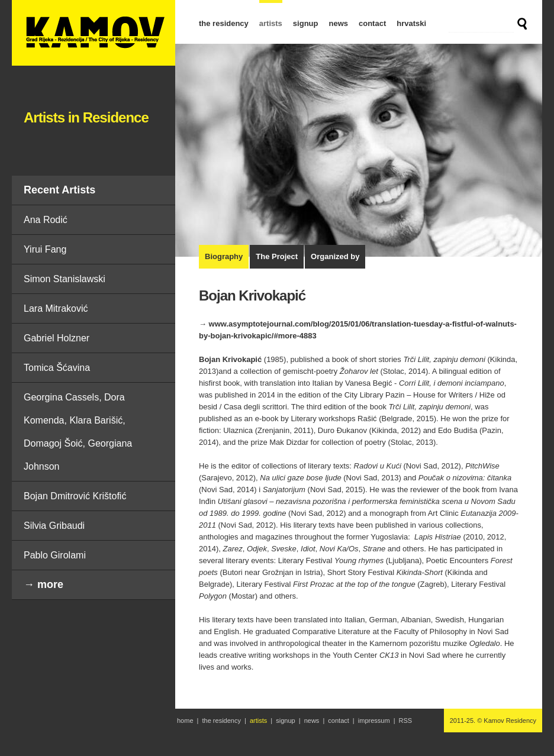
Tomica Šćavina (57, 368)
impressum (374, 721)
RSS (406, 721)
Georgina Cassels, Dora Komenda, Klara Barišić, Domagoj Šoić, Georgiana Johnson (78, 432)
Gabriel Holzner (57, 338)
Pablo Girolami (55, 555)
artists (271, 23)
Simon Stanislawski (65, 279)
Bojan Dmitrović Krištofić (75, 496)
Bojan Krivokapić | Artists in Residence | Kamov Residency (94, 33)
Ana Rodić (46, 220)
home (185, 721)
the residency (224, 23)
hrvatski (411, 23)
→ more (44, 584)
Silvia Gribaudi (54, 526)
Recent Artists (59, 190)
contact (372, 23)
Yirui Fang (45, 249)
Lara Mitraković (56, 308)
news (338, 23)
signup (306, 23)
